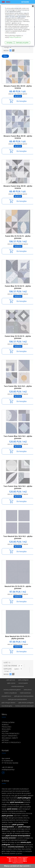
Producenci (7, 727)
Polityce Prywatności (15, 37)
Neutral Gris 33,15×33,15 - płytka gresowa (18, 587)
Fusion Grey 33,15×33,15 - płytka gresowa (18, 337)
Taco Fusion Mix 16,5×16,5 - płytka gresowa (18, 387)
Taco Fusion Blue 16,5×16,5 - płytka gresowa (18, 437)
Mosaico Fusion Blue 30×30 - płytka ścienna (18, 137)
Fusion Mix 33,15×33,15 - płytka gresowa (18, 237)
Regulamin (6, 729)
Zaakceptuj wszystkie (22, 43)
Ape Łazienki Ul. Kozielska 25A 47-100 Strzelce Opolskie (10, 761)
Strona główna (8, 722)
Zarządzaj (9, 43)
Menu (8, 2)
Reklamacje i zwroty (10, 738)
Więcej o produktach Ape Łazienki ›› (17, 866)
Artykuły (5, 740)
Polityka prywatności (11, 734)
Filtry (5, 56)
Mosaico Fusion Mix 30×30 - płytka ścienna (18, 87)
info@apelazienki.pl (8, 770)
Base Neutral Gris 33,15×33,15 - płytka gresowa (18, 637)
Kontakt (5, 731)
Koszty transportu (10, 736)
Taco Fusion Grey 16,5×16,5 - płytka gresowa (18, 487)
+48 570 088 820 (7, 767)
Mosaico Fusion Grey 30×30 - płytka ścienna (18, 187)
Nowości (5, 725)
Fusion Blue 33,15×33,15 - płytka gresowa (18, 287)
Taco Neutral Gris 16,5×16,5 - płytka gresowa (18, 537)
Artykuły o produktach (11, 742)
